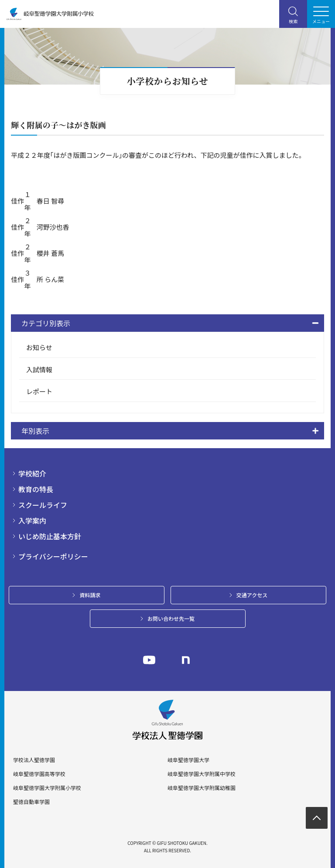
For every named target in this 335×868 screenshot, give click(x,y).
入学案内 (32, 521)
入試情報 (39, 369)
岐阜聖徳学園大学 (188, 760)
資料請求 (90, 595)
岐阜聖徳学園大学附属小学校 (47, 788)
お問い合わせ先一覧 (171, 618)
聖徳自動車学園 (31, 802)
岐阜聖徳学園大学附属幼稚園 (202, 788)
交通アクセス (252, 595)
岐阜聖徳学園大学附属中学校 (202, 774)
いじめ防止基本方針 (50, 536)
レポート (39, 391)
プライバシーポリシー (53, 556)
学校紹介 (32, 473)
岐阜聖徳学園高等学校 (39, 774)
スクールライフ (43, 505)
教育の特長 (36, 489)
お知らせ (39, 347)
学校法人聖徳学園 (34, 760)
